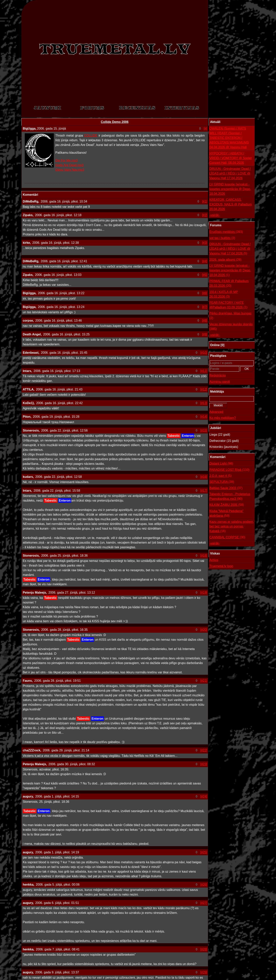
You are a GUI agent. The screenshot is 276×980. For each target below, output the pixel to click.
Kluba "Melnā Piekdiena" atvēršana (226, 514)
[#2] (205, 215)
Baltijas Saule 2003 (226, 488)
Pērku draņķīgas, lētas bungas (230, 316)
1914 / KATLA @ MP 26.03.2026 (224, 295)
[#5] (205, 275)
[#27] (204, 903)
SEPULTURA (222, 482)
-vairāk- (215, 215)
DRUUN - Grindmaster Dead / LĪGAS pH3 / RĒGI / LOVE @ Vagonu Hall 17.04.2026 (230, 173)
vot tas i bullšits (222, 238)
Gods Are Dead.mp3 (70, 165)
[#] (206, 129)
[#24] (204, 796)
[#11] (204, 371)
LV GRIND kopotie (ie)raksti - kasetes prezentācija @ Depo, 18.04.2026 (230, 189)
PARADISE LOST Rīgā (230, 470)
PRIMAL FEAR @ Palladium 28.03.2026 (229, 284)
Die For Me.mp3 (67, 160)
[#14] (204, 417)
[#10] (204, 353)
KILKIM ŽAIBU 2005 (227, 505)
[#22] (204, 750)
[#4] (205, 261)
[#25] (204, 852)
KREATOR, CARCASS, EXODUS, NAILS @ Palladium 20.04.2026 (231, 204)
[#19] (204, 593)
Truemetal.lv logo (221, 566)
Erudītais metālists (226, 232)
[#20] (204, 630)
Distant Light (221, 464)
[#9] (205, 334)
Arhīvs (214, 560)
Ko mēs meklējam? (223, 418)
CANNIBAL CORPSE (227, 537)
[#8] (205, 321)
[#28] (204, 949)
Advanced (216, 412)
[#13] (204, 403)
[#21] (204, 681)
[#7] (205, 307)
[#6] (205, 293)
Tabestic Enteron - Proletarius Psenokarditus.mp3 (230, 497)
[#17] (204, 491)
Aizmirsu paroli (220, 382)
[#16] (204, 477)
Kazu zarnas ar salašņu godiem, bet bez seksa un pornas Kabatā (232, 527)
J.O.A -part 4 (221, 476)
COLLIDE (91, 136)
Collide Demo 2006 (115, 122)
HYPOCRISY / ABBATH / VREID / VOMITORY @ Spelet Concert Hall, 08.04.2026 (231, 158)
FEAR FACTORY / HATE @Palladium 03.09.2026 (228, 305)
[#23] (204, 764)
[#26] (204, 885)
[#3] (205, 243)
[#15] (204, 430)
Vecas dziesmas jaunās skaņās (231, 327)
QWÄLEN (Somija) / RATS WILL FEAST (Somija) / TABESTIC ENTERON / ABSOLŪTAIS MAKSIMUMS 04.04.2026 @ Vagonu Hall (229, 138)
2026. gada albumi (226, 260)
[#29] (204, 972)
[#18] (204, 556)
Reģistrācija (218, 375)
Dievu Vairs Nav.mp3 (70, 170)
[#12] (204, 389)
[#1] (205, 201)
